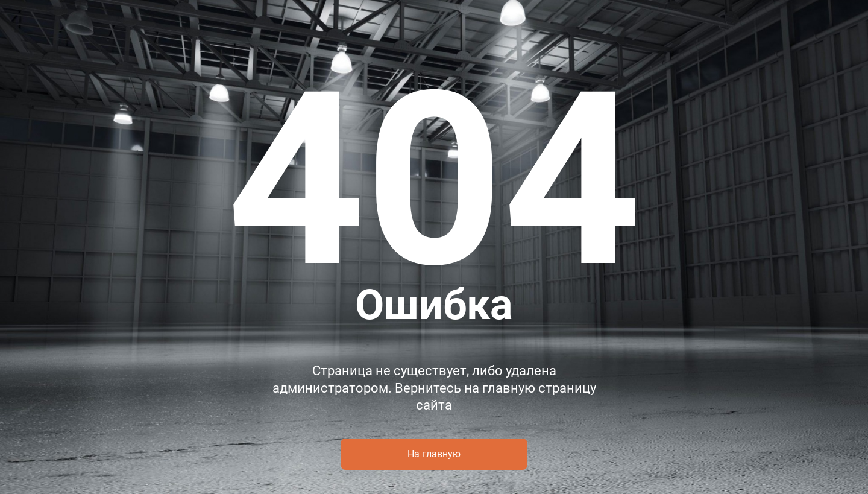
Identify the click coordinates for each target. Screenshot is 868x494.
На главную (434, 454)
